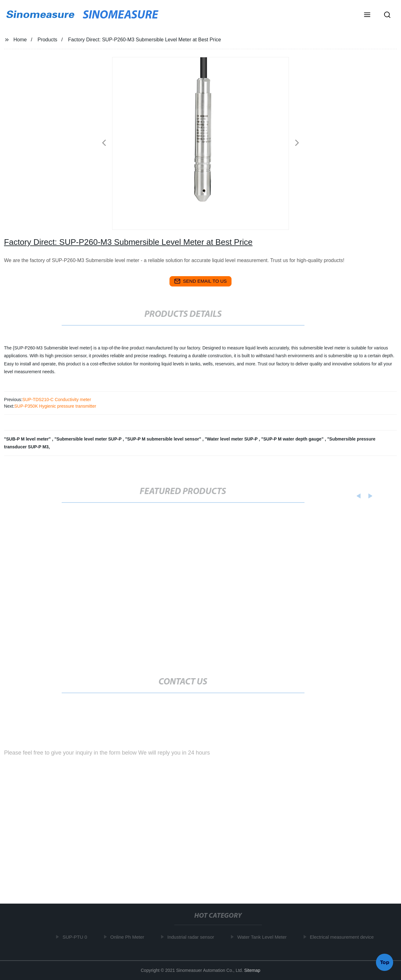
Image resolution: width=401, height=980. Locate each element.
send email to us (200, 281)
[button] (367, 15)
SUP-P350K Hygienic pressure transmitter (55, 406)
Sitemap (252, 970)
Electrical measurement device (343, 937)
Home (20, 40)
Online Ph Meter (128, 937)
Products (47, 40)
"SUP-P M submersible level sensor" (164, 439)
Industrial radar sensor (192, 937)
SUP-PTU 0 (76, 937)
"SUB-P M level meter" (28, 439)
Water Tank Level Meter (263, 937)
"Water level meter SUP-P (232, 439)
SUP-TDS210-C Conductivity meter (57, 400)
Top (385, 961)
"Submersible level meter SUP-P (89, 439)
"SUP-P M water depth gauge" (293, 439)
